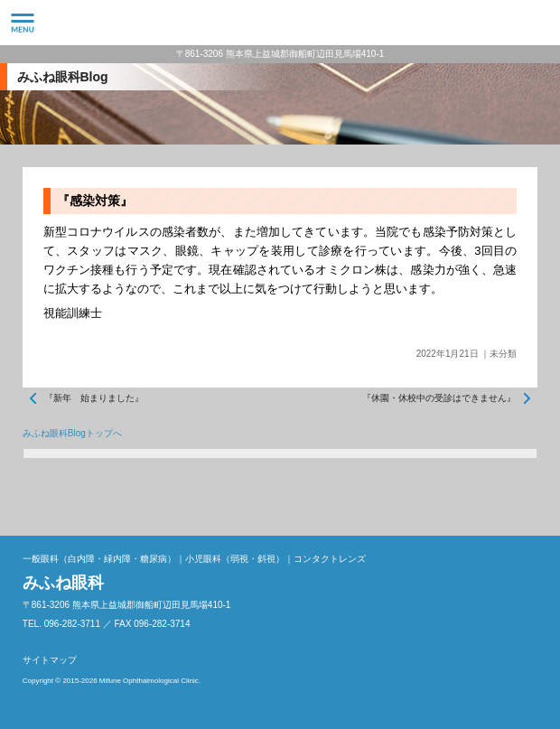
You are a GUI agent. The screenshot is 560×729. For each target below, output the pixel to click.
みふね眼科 (280, 23)
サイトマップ (50, 660)
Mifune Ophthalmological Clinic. (150, 681)
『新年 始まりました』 (94, 398)
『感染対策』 (95, 201)
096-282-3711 (537, 23)
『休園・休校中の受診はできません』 (439, 398)
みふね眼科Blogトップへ (72, 433)
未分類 (503, 354)
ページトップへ (519, 495)
